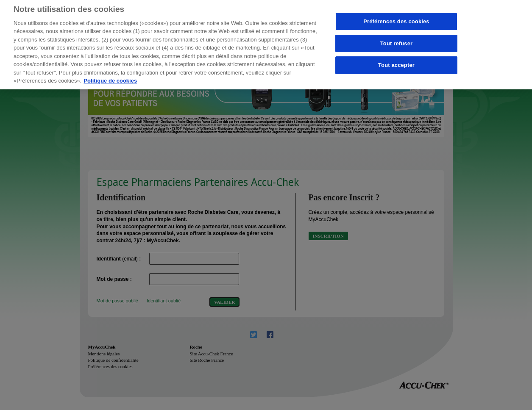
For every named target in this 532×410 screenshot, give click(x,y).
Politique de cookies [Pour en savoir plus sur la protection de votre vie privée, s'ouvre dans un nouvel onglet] (110, 78)
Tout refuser (396, 40)
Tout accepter (396, 62)
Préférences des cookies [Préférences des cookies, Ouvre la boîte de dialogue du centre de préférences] (396, 19)
